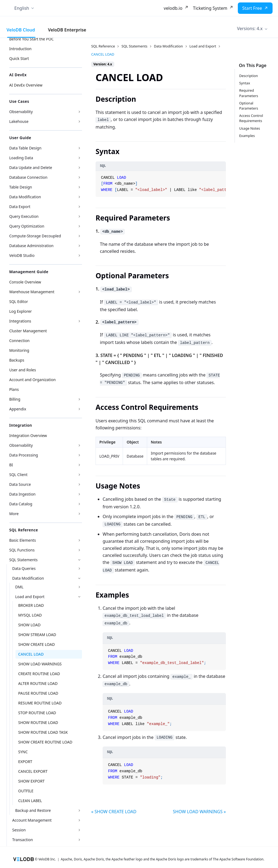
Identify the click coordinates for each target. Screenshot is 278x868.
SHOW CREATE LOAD (37, 644)
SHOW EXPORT (31, 781)
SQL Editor (19, 301)
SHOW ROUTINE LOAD (38, 722)
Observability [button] (21, 112)
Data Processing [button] (24, 455)
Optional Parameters (249, 106)
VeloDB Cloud (21, 30)
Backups (17, 360)
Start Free (252, 8)
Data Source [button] (20, 484)
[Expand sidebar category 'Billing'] (79, 399)
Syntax (245, 83)
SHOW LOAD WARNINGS (40, 664)
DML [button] (19, 587)
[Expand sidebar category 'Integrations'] (79, 321)
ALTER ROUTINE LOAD (38, 683)
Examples (247, 136)
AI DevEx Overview (26, 85)
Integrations (20, 321)
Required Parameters (249, 93)
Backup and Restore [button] (33, 810)
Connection (19, 341)
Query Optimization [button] (27, 226)
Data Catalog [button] (21, 504)
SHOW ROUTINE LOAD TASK (43, 732)
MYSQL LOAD (30, 615)
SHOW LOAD (29, 625)
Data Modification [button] (25, 197)
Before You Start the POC (31, 39)
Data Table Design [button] (25, 148)
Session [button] (19, 830)
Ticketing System (210, 8)
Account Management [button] (32, 820)
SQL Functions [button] (22, 550)
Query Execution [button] (24, 216)
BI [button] (11, 465)
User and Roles (23, 370)
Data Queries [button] (24, 568)
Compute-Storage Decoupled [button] (35, 236)
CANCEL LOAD (31, 654)
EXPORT (25, 762)
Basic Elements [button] (23, 540)
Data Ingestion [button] (22, 494)
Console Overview (25, 282)
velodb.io (173, 8)
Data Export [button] (20, 207)
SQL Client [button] (18, 475)
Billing (15, 399)
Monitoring (19, 350)
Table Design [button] (21, 187)
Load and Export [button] (30, 597)
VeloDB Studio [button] (22, 255)
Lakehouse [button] (19, 121)
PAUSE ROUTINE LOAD (38, 693)
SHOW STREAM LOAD (37, 635)
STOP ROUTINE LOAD (37, 713)
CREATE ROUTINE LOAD (39, 674)
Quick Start (19, 58)
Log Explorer (20, 311)
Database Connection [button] (28, 177)
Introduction (20, 49)
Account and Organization (32, 380)
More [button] (14, 514)
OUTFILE (26, 791)
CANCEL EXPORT (33, 771)
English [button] (22, 8)
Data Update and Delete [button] (31, 167)
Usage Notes (250, 128)
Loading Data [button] (21, 158)
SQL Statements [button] (23, 560)
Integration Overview (28, 435)
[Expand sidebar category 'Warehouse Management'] (79, 292)
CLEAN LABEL (30, 801)
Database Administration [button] (31, 246)
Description (249, 76)
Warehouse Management (32, 292)
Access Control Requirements (251, 118)
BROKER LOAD (31, 605)
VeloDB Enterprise (67, 30)
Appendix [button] (18, 409)
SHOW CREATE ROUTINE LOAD (45, 742)
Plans (14, 389)
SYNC (23, 752)
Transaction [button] (23, 840)
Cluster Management (28, 331)
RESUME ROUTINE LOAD (40, 703)
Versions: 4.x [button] (250, 28)
